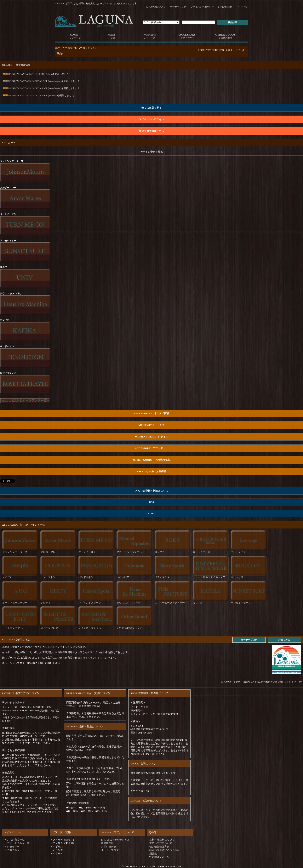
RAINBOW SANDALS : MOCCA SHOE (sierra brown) (32, 88)
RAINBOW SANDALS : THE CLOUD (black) (27, 74)
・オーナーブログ (109, 850)
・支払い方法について (159, 843)
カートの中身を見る (152, 152)
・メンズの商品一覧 (13, 840)
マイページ (242, 7)
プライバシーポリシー (202, 7)
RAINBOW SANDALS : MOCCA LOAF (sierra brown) (32, 81)
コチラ (109, 736)
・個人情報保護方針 (158, 847)
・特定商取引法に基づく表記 (163, 850)
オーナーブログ (178, 7)
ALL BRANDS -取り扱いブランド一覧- (24, 525)
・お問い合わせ (107, 847)
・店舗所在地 (106, 843)
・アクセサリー (11, 847)
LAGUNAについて (156, 7)
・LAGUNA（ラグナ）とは (114, 840)
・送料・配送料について (161, 840)
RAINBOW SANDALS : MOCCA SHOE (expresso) (30, 95)
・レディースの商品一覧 (16, 843)
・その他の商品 (11, 850)
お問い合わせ (225, 7)
